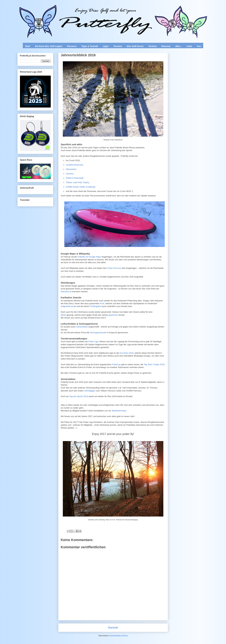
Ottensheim (71, 169)
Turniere (118, 46)
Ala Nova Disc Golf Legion (49, 46)
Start (28, 46)
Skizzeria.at (66, 292)
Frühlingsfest (96, 306)
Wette (63, 315)
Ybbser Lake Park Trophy (77, 182)
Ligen (106, 46)
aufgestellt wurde (68, 306)
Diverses (166, 46)
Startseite (113, 628)
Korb (102, 303)
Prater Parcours (114, 268)
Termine (152, 46)
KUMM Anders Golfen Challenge (81, 187)
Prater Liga (93, 341)
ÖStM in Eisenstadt (75, 178)
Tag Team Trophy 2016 (154, 364)
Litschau (70, 174)
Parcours (72, 46)
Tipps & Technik (90, 46)
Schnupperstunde (98, 333)
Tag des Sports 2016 (79, 396)
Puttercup (116, 364)
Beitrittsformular (119, 411)
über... (178, 46)
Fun (199, 46)
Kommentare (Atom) (118, 636)
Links (189, 46)
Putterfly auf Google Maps (89, 257)
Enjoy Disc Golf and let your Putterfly (52, 10)
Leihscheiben (82, 327)
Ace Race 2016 (127, 353)
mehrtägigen (90, 391)
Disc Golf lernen (135, 46)
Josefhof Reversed (74, 165)
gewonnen (113, 315)
